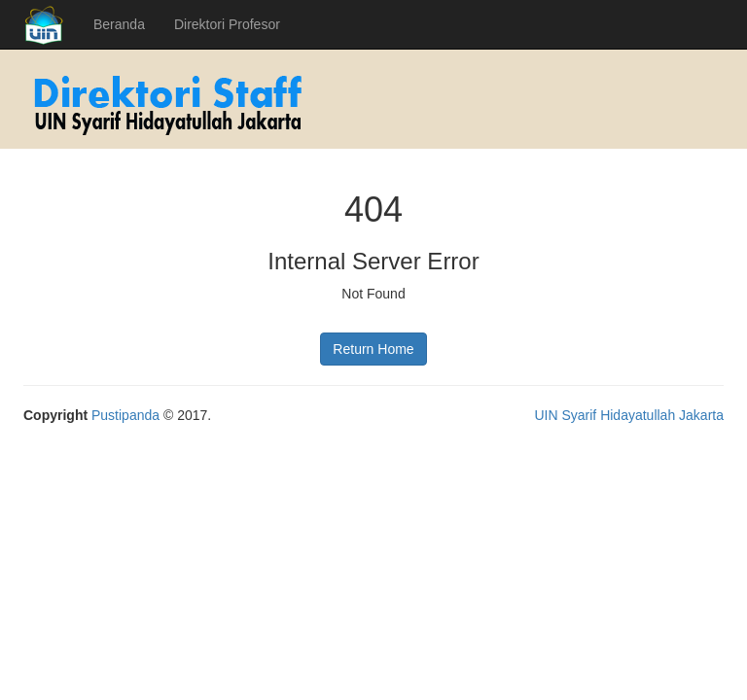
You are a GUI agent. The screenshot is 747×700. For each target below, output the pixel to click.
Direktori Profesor (227, 24)
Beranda (119, 24)
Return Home (373, 349)
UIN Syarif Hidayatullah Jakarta (629, 415)
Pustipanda (125, 415)
